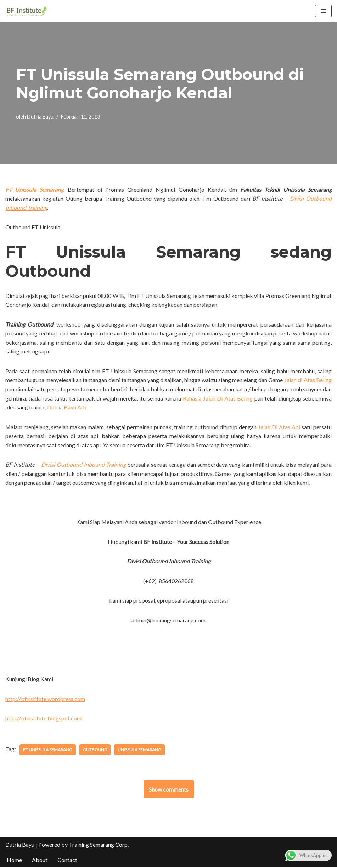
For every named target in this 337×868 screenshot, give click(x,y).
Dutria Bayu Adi (66, 407)
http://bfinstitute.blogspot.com (44, 719)
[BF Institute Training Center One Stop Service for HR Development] (27, 11)
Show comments (169, 790)
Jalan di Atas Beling (308, 380)
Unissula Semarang (140, 750)
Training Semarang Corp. (99, 846)
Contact (67, 861)
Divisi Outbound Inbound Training (84, 465)
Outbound (95, 750)
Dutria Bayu (40, 117)
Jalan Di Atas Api (279, 427)
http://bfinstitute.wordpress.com (45, 699)
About (40, 861)
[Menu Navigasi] (323, 11)
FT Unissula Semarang (48, 750)
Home (14, 861)
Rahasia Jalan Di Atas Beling (218, 399)
